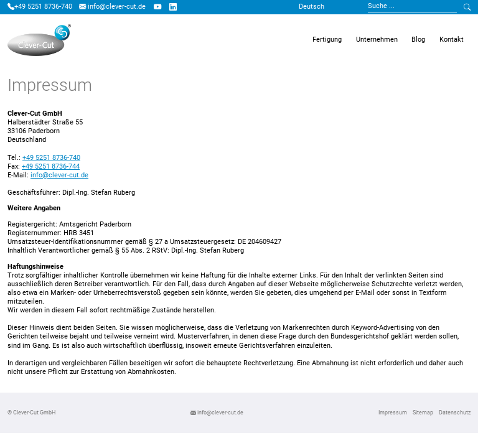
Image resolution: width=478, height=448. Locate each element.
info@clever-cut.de (112, 7)
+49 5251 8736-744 (51, 166)
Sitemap (423, 413)
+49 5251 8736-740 (40, 7)
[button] (327, 40)
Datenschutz (455, 413)
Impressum (393, 413)
